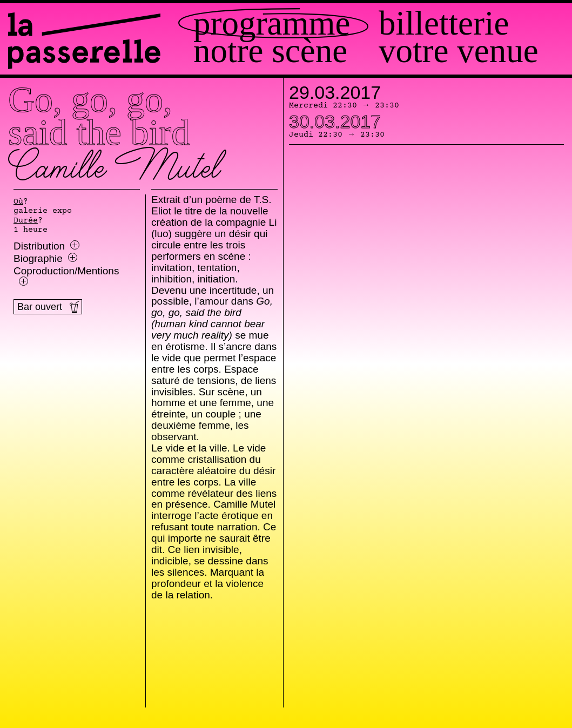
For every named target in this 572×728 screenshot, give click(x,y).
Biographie (45, 259)
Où (18, 202)
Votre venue (459, 51)
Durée (26, 221)
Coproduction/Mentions (66, 276)
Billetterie (444, 23)
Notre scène (270, 51)
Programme (272, 23)
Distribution (46, 246)
